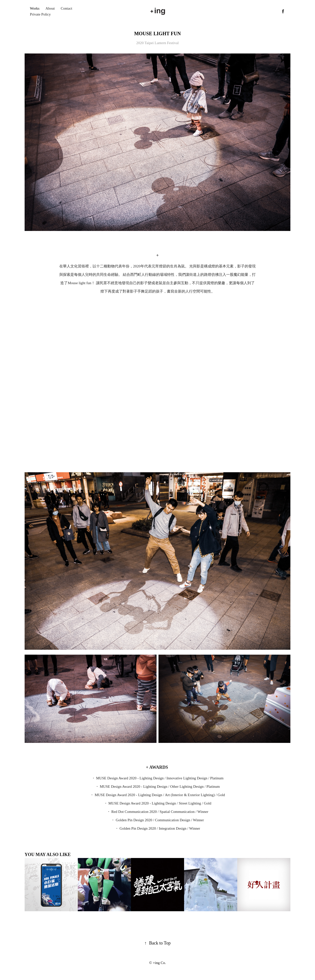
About (50, 8)
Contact (67, 8)
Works (35, 8)
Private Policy (40, 14)
